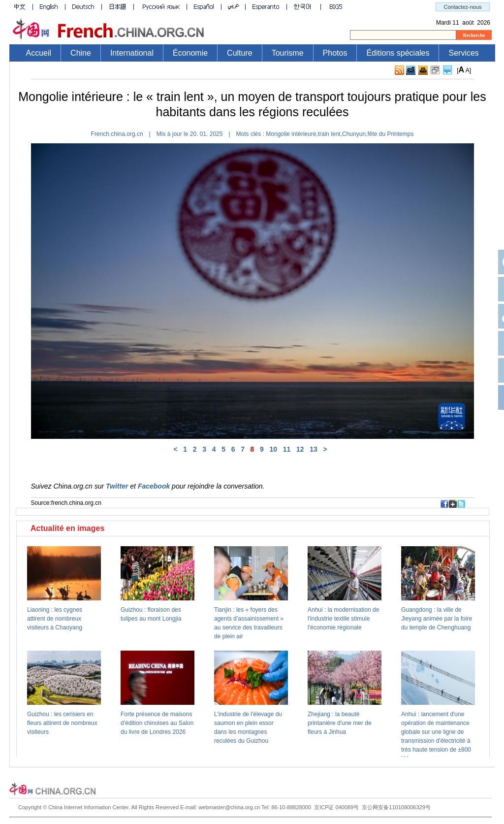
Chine (81, 53)
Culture (240, 53)
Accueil (39, 53)
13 (314, 449)
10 (274, 449)
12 (300, 449)
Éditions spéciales (398, 53)
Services (463, 53)
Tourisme (288, 53)
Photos (335, 53)
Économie (190, 53)
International (132, 53)
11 (287, 449)
